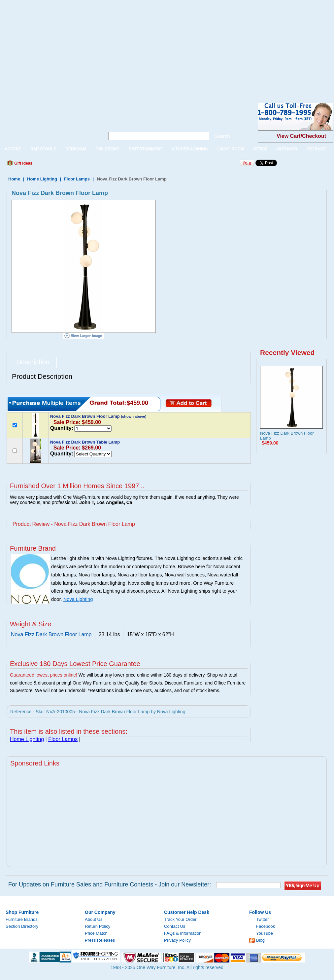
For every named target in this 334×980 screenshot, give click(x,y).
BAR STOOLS (43, 149)
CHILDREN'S (107, 149)
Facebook (266, 926)
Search (222, 136)
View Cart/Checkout (301, 136)
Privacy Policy (177, 940)
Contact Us (175, 926)
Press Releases (100, 940)
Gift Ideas (23, 163)
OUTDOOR (287, 149)
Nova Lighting (78, 599)
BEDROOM (76, 149)
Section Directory (22, 926)
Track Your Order (180, 919)
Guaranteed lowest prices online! (44, 675)
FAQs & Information (183, 933)
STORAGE (316, 149)
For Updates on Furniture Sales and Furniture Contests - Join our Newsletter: (110, 884)
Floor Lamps (77, 179)
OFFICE (260, 149)
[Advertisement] (88, 46)
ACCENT (13, 149)
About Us (94, 919)
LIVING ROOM (231, 149)
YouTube (265, 933)
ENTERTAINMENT (146, 149)
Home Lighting (42, 179)
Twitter (262, 919)
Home (14, 179)
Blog (260, 940)
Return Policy (98, 926)
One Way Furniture (49, 122)
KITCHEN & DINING (190, 149)
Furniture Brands (22, 919)
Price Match (96, 933)
